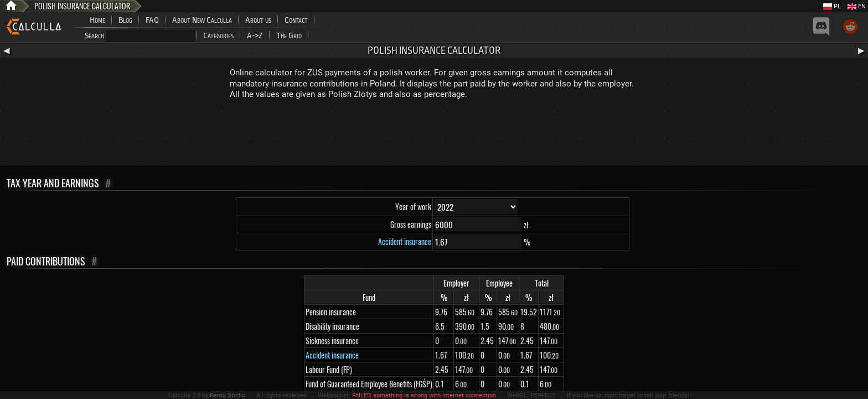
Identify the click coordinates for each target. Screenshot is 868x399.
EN (857, 6)
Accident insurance (405, 241)
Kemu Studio (228, 395)
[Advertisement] (434, 135)
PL (832, 6)
